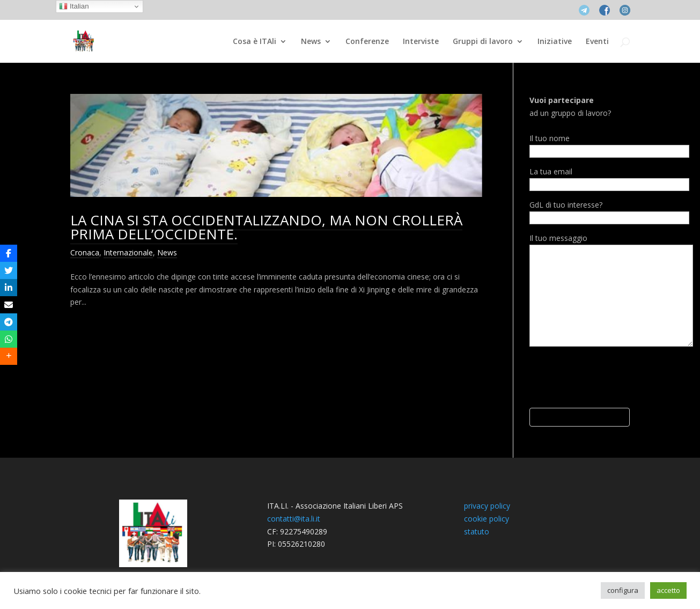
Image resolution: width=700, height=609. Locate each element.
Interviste (421, 42)
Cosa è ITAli (255, 42)
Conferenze (367, 42)
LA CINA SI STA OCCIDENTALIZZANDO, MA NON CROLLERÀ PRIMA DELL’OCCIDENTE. (266, 227)
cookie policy (487, 519)
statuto (477, 531)
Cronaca (85, 252)
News (311, 42)
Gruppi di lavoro (483, 42)
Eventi (597, 42)
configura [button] (623, 590)
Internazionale (128, 252)
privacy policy (487, 506)
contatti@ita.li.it (294, 519)
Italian (74, 6)
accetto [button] (668, 590)
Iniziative (555, 42)
